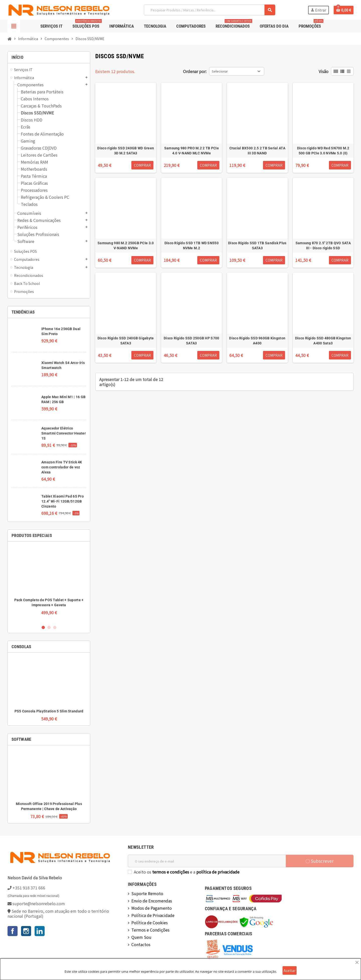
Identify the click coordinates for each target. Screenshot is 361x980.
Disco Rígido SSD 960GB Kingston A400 (257, 341)
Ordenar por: (195, 71)
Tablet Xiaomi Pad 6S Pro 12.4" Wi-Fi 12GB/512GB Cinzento (63, 501)
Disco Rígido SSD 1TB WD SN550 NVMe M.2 (192, 246)
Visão (324, 71)
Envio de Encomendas (152, 901)
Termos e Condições (150, 930)
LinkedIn (40, 931)
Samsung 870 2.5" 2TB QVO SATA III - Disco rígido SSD (323, 246)
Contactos (141, 944)
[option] (49, 583)
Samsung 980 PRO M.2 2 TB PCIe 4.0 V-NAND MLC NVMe (192, 151)
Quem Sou (141, 937)
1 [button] (43, 627)
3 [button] (55, 627)
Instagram (26, 931)
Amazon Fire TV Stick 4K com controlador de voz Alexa (62, 467)
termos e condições (171, 872)
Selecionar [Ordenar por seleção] (220, 71)
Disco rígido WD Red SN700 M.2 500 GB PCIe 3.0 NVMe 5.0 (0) (323, 151)
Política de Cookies (150, 923)
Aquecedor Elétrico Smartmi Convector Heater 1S (64, 433)
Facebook (13, 931)
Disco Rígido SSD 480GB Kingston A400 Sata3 (323, 341)
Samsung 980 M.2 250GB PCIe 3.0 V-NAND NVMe (126, 246)
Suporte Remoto (147, 893)
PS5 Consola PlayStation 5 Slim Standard (49, 711)
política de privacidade (218, 872)
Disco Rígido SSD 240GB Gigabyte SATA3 (126, 341)
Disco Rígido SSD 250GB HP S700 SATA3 (191, 341)
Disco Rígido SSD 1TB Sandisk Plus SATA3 (257, 246)
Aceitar (290, 970)
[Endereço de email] (207, 861)
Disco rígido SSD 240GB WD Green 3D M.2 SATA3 (126, 151)
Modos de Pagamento (152, 908)
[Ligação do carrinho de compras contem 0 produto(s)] (344, 10)
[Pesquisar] (209, 10)
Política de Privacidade (153, 915)
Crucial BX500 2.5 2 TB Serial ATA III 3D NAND (257, 151)
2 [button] (49, 627)
